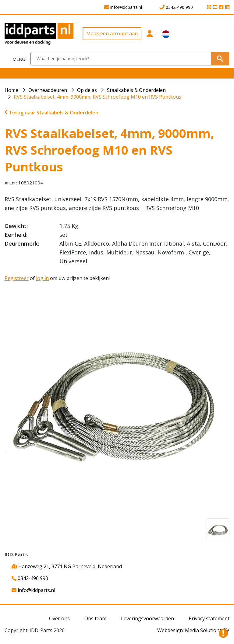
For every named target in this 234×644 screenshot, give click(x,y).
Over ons (59, 618)
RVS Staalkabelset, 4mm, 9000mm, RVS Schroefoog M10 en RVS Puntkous (97, 97)
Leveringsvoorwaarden (147, 618)
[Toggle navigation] (15, 59)
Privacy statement (209, 618)
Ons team (95, 618)
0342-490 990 (30, 578)
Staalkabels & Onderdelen (136, 90)
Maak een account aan (112, 33)
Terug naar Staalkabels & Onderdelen (51, 113)
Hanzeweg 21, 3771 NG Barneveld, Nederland (67, 566)
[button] (149, 36)
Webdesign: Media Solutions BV (193, 630)
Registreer (17, 278)
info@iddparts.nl (33, 590)
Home (11, 90)
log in (42, 278)
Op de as (87, 90)
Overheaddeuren (48, 90)
